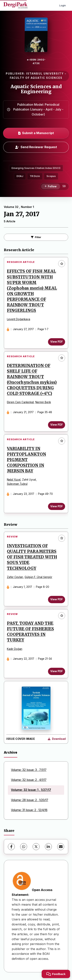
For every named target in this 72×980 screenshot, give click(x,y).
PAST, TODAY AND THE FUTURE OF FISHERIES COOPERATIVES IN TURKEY (30, 632)
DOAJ (20, 176)
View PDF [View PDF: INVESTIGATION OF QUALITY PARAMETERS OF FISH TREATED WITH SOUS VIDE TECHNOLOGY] (57, 599)
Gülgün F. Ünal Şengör (38, 577)
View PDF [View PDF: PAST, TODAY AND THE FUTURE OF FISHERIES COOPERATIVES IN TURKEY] (57, 671)
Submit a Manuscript (36, 133)
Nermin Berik (43, 402)
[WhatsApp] (24, 847)
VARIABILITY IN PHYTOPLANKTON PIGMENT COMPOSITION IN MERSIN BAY (26, 460)
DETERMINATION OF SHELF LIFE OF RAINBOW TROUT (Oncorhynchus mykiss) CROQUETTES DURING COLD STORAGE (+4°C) (32, 380)
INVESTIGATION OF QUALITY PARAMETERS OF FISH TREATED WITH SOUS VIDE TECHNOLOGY (32, 557)
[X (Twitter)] (36, 847)
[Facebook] (11, 847)
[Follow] (51, 187)
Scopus (51, 176)
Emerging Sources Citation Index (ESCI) (36, 168)
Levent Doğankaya (19, 319)
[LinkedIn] (48, 847)
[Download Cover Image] (57, 739)
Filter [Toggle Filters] (36, 237)
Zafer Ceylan (15, 577)
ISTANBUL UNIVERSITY (45, 74)
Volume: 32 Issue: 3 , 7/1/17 (29, 770)
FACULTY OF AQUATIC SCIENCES (36, 78)
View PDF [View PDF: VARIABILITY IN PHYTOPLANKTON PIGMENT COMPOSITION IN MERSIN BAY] (57, 506)
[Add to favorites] (62, 264)
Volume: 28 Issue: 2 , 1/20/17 (30, 800)
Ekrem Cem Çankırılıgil (20, 402)
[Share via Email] (61, 847)
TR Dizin (35, 176)
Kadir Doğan (15, 649)
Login (63, 5)
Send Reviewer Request (36, 147)
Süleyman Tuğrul (17, 484)
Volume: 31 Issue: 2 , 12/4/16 (29, 810)
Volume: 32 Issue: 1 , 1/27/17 (31, 790)
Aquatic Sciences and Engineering (36, 89)
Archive (11, 752)
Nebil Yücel (14, 480)
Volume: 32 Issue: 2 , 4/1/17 (29, 780)
